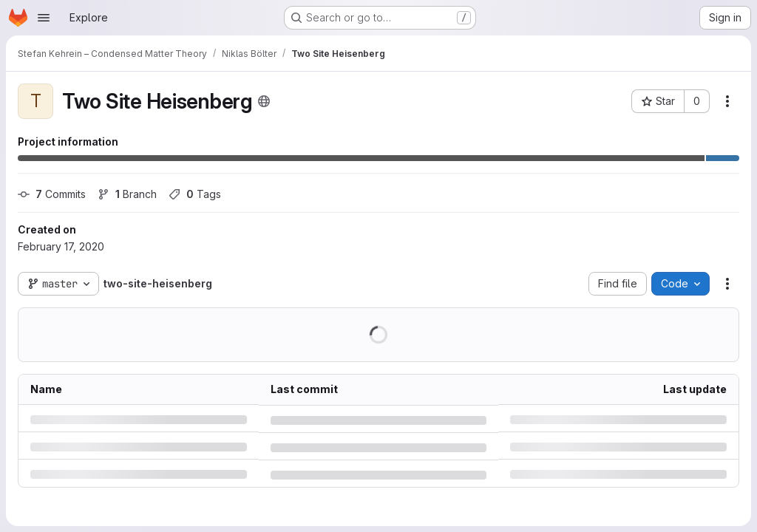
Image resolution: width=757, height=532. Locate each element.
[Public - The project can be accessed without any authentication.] (264, 101)
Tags (195, 194)
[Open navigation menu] (44, 18)
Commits (52, 194)
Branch (127, 194)
